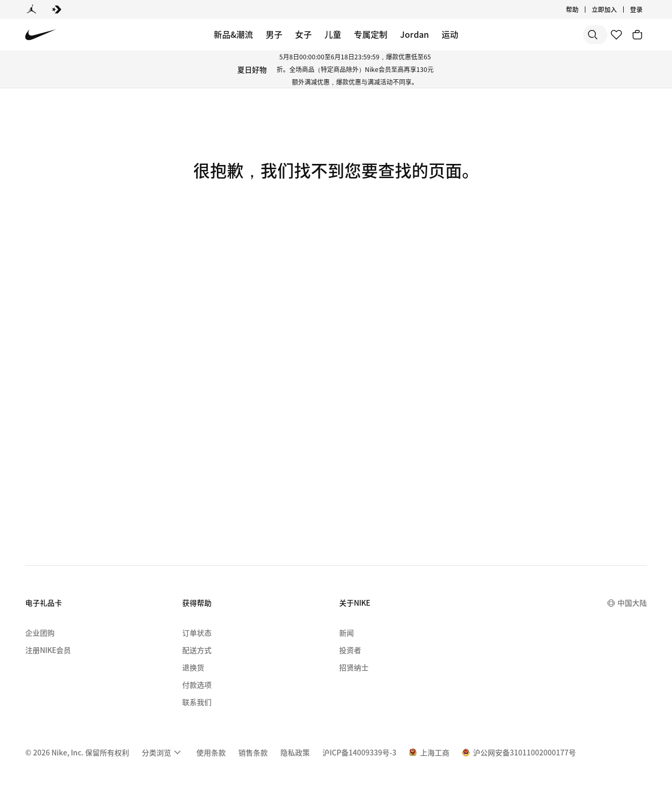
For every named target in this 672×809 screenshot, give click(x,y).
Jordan (414, 34)
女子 (303, 34)
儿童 (333, 34)
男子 (274, 34)
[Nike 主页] (41, 35)
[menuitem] (163, 752)
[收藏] (616, 35)
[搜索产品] (562, 35)
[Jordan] (31, 9)
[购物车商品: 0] (637, 35)
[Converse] (57, 9)
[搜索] (520, 35)
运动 (450, 34)
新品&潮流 (233, 34)
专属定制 (371, 34)
